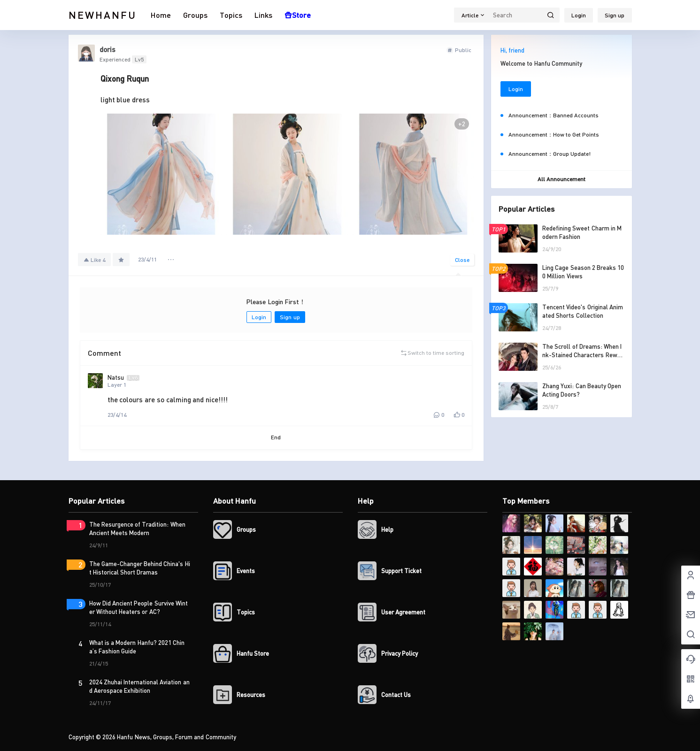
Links (263, 15)
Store (298, 15)
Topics (231, 15)
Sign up (615, 15)
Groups (195, 15)
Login (579, 15)
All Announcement (562, 179)
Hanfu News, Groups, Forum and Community (176, 737)
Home (161, 15)
